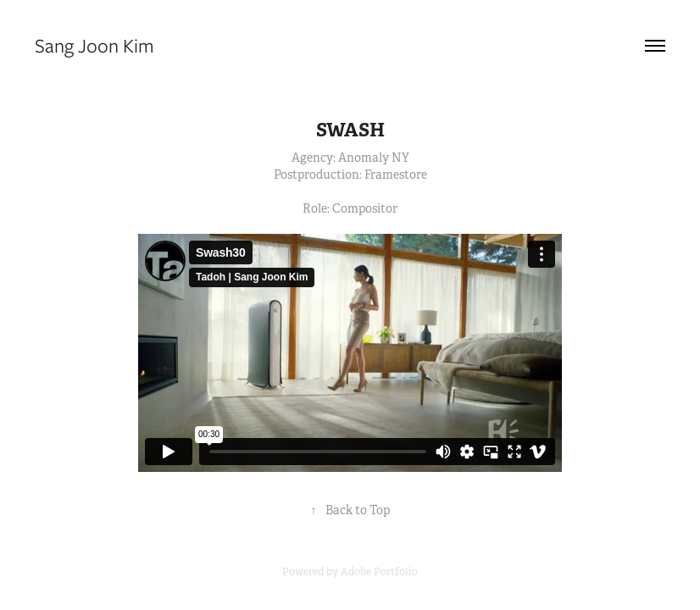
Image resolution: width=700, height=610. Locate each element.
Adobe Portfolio (379, 572)
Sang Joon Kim (94, 45)
